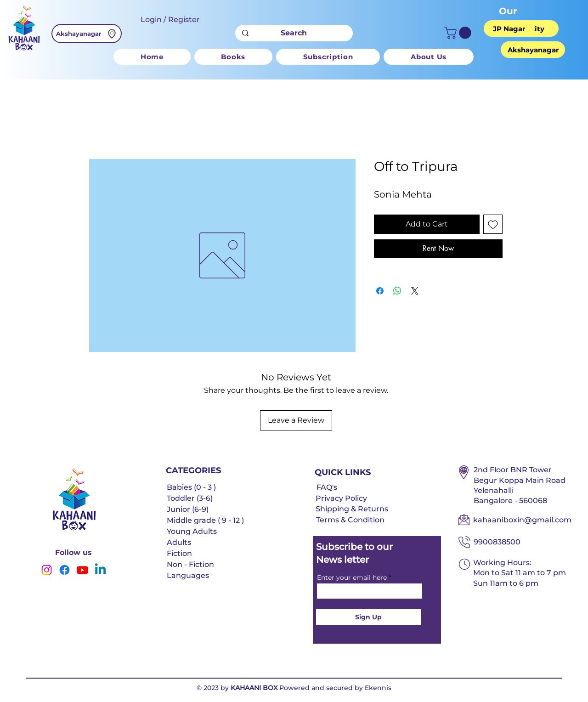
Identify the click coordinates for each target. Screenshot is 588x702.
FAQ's (327, 487)
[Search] (294, 33)
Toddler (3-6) (190, 498)
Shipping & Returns (352, 509)
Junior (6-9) (188, 509)
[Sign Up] (369, 617)
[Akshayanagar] (87, 34)
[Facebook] (65, 570)
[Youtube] (82, 570)
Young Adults (192, 531)
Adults (179, 542)
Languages (188, 575)
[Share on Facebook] (380, 291)
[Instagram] (47, 570)
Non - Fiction (190, 564)
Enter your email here (352, 577)
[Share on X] (415, 291)
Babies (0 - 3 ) (191, 487)
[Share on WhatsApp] (397, 291)
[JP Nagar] (509, 28)
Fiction (179, 553)
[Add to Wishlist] (493, 224)
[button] (459, 33)
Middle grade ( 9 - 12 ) (205, 520)
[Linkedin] (100, 570)
